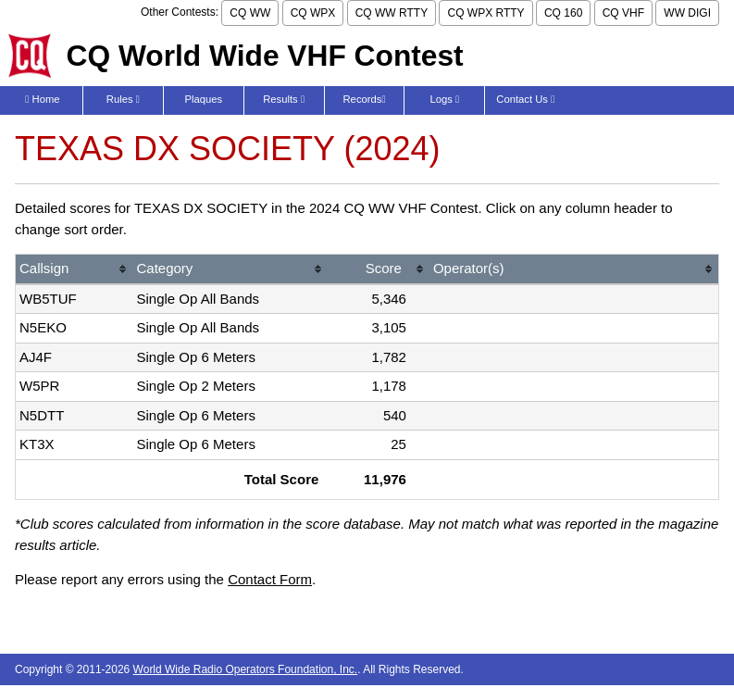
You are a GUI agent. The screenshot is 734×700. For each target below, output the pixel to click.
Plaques (203, 99)
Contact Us (525, 99)
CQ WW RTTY (392, 13)
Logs (445, 99)
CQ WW (250, 13)
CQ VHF (623, 13)
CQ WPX (313, 13)
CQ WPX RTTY (485, 13)
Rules (123, 99)
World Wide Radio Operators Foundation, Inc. (246, 669)
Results (284, 99)
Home (42, 99)
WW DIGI (687, 13)
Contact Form (270, 579)
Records (365, 99)
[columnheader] (74, 270)
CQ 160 (563, 13)
